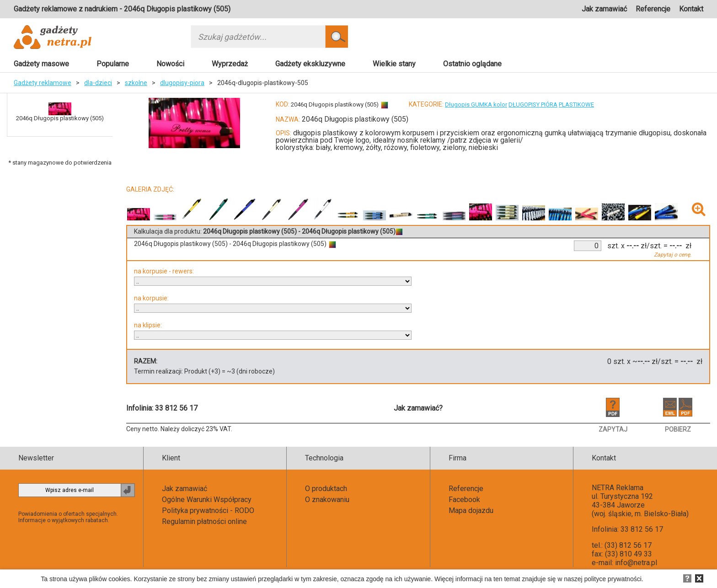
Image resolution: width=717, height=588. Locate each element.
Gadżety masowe (41, 64)
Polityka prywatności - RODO (208, 510)
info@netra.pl (636, 563)
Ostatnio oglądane (472, 64)
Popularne (113, 64)
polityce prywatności (613, 579)
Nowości (170, 64)
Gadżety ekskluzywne (310, 64)
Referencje (653, 9)
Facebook (464, 500)
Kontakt (691, 9)
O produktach (326, 489)
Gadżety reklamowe (43, 83)
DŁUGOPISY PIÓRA (533, 104)
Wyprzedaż (230, 64)
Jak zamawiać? (418, 408)
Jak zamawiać (604, 9)
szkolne (136, 83)
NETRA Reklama (618, 488)
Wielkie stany (394, 64)
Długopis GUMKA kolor (476, 104)
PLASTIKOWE (576, 104)
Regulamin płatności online (204, 521)
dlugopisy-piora (182, 83)
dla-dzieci (98, 83)
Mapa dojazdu (471, 510)
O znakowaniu (327, 500)
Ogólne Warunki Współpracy (207, 500)
